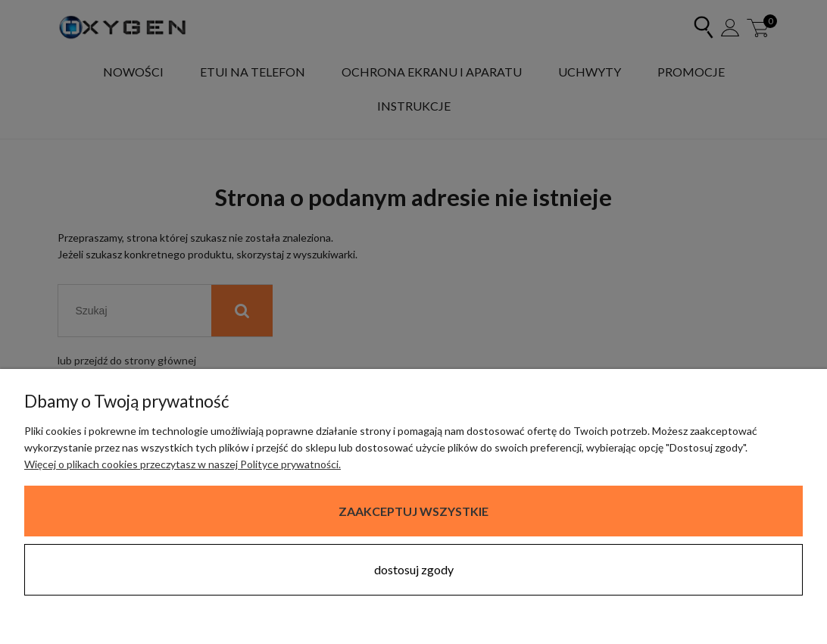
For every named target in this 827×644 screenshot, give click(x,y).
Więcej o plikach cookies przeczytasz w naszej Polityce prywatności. (183, 464)
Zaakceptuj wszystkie (413, 511)
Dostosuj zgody (414, 569)
